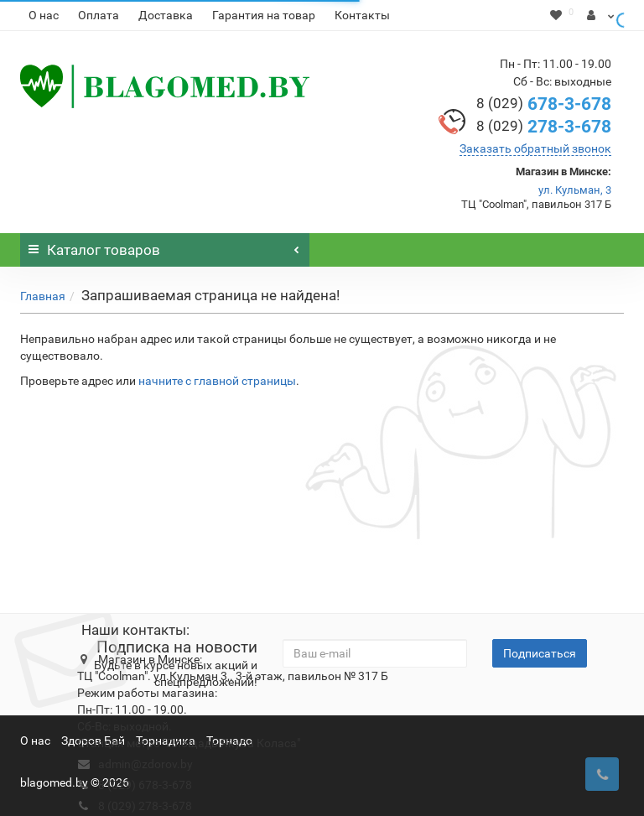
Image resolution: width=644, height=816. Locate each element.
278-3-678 (544, 127)
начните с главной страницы (217, 381)
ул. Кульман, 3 (575, 190)
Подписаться (540, 653)
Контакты (362, 15)
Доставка (166, 15)
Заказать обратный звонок (535, 148)
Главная (43, 296)
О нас (44, 15)
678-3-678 (544, 104)
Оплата (99, 15)
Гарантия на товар (264, 15)
